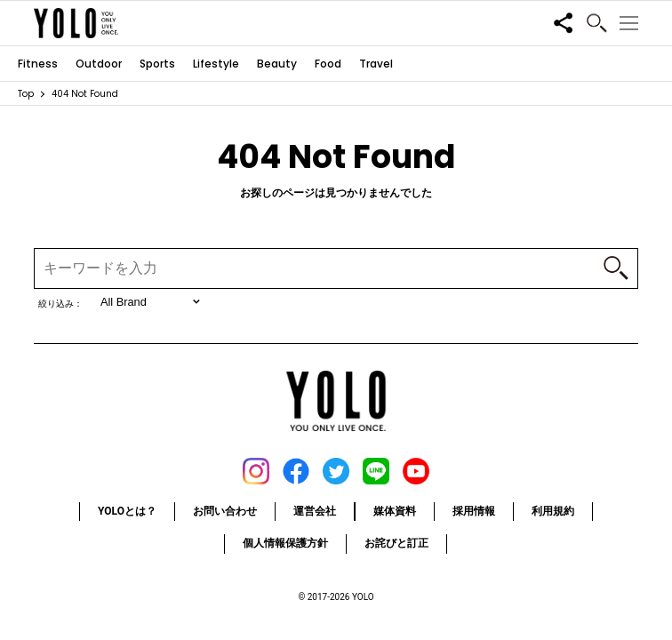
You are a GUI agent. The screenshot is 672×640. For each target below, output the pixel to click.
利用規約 (553, 511)
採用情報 (474, 511)
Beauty (277, 64)
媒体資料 (395, 511)
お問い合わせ (225, 511)
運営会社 (315, 511)
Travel (376, 64)
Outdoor (99, 64)
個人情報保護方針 (285, 543)
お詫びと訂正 (396, 543)
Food (328, 64)
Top (26, 94)
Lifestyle (216, 64)
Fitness (38, 64)
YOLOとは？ (127, 511)
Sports (157, 64)
